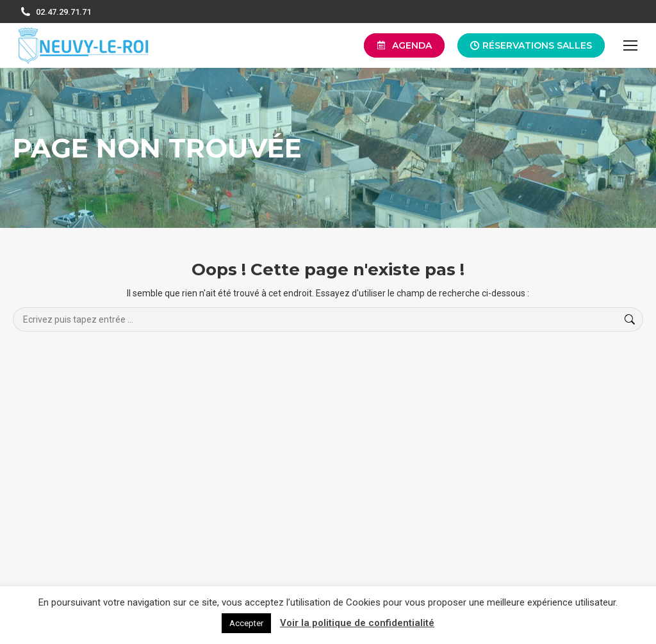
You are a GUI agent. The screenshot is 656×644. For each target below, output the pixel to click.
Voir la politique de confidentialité (357, 623)
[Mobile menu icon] (630, 45)
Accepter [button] (246, 623)
